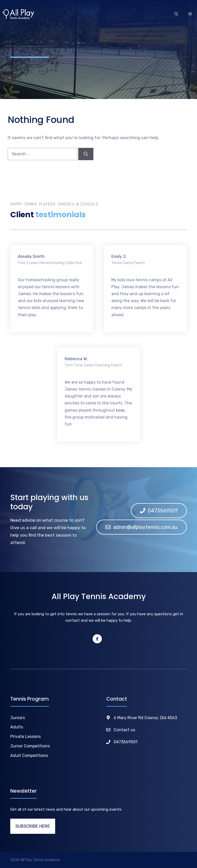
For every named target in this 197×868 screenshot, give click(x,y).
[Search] (86, 154)
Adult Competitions (29, 756)
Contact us (124, 730)
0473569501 (126, 742)
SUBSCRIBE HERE (33, 826)
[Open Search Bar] (176, 14)
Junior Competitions (30, 746)
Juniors (18, 718)
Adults (17, 727)
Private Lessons (26, 736)
